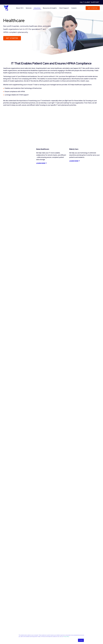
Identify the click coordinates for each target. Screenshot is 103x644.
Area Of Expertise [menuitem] (12, 628)
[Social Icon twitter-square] (85, 632)
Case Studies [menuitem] (33, 618)
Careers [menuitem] (74, 8)
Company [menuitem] (34, 608)
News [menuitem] (55, 618)
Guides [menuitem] (56, 614)
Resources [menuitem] (59, 608)
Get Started (93, 8)
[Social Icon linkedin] (79, 632)
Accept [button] (81, 640)
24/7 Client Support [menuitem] (90, 2)
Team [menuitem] (31, 614)
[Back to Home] (6, 8)
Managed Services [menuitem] (8, 631)
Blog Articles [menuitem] (57, 612)
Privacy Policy (66, 637)
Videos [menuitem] (56, 616)
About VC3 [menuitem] (20, 8)
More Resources (51, 594)
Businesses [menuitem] (33, 631)
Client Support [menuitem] (64, 8)
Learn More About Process (51, 446)
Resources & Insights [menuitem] (50, 8)
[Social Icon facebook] (81, 632)
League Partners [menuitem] (34, 616)
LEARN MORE (75, 133)
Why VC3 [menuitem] (32, 612)
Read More (12, 294)
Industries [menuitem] (37, 8)
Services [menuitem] (29, 8)
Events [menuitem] (56, 620)
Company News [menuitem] (34, 620)
